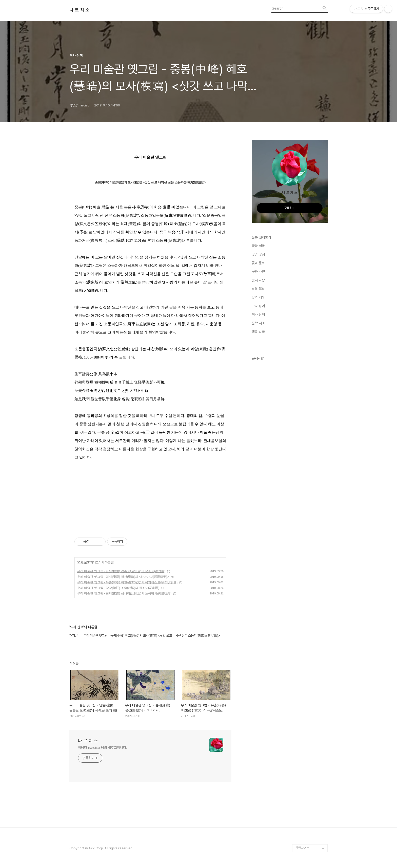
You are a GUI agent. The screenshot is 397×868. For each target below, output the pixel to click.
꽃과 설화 (258, 246)
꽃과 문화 (258, 263)
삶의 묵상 (258, 289)
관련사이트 (302, 848)
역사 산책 (83, 562)
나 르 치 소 (79, 10)
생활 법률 (258, 332)
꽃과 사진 (258, 272)
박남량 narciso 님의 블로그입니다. (103, 748)
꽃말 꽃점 (258, 254)
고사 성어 (258, 306)
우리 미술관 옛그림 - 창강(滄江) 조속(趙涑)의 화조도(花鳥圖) (118, 588)
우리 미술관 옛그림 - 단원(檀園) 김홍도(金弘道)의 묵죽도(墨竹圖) (121, 571)
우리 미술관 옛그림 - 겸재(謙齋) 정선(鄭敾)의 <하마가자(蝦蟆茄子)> (123, 577)
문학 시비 (258, 323)
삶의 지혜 (258, 297)
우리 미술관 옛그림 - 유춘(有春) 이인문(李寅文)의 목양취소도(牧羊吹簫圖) (127, 582)
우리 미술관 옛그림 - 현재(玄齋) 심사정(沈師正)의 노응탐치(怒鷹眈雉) (124, 593)
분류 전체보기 (261, 237)
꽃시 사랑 (258, 280)
